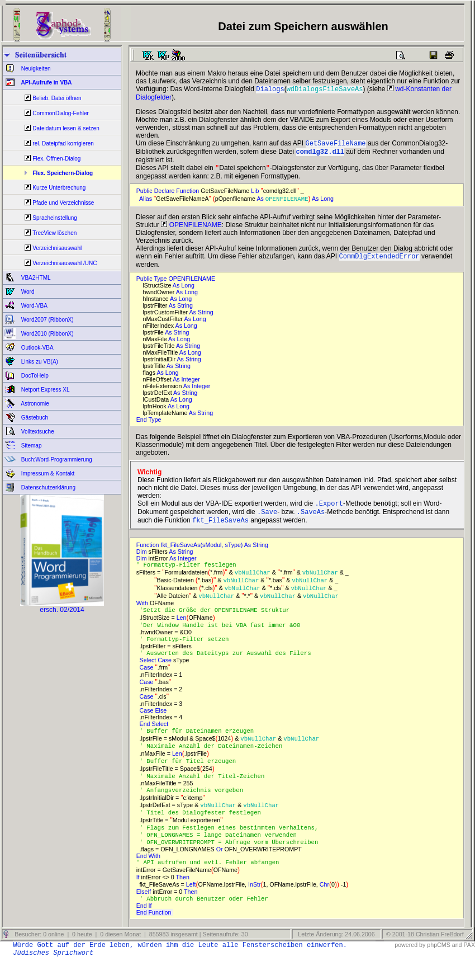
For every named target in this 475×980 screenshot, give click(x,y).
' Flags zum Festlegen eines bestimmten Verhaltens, (232, 844)
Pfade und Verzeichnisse (63, 203)
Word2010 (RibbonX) (47, 334)
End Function (155, 932)
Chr (324, 903)
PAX (469, 964)
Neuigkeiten (35, 69)
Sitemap (30, 446)
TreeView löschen (54, 233)
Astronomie (34, 404)
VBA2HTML (35, 278)
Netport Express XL (44, 390)
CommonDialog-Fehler (61, 113)
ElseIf (145, 911)
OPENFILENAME (287, 203)
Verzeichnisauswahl (57, 248)
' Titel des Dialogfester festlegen (204, 828)
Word (27, 292)
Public (145, 195)
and (457, 964)
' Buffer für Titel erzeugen (191, 775)
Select (149, 672)
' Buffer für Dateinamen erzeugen (200, 743)
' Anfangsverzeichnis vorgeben (195, 805)
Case (165, 672)
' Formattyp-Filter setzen (188, 651)
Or (220, 867)
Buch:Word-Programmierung (56, 460)
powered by (410, 964)
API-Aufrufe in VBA (46, 83)
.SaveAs (311, 519)
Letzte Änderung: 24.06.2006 (335, 954)
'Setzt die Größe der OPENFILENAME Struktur (218, 620)
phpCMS (438, 964)
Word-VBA (34, 306)
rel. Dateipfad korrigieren (63, 143)
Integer (192, 385)
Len (182, 628)
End (142, 425)
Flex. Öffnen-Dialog (56, 159)
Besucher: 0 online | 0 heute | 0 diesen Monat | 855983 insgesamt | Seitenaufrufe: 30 (130, 954)
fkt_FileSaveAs (220, 529)
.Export (329, 510)
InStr (255, 903)
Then (184, 896)
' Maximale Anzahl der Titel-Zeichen (206, 790)
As (261, 203)
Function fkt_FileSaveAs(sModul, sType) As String (204, 554)
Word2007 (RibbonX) (47, 320)
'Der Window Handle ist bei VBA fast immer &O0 (224, 636)
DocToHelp (34, 376)
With (143, 613)
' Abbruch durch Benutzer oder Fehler (204, 918)
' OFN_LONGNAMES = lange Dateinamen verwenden (222, 852)
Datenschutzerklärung (47, 487)
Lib (256, 195)
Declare (165, 195)
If (139, 896)
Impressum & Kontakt (47, 473)
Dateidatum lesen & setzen (66, 128)
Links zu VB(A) (39, 362)
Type (155, 425)
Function (188, 195)
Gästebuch (34, 418)
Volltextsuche (37, 432)
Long (328, 203)
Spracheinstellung (55, 218)
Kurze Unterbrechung (59, 188)
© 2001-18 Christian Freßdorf (425, 954)
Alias (146, 203)
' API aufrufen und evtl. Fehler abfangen (212, 881)
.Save (267, 519)
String (186, 311)
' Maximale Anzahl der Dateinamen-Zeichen (215, 759)
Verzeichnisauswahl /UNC (65, 263)
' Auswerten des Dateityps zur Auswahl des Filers (229, 665)
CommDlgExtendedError (379, 262)
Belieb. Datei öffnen (57, 98)
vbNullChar (253, 582)
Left (191, 903)
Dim (142, 560)
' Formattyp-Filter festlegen (190, 574)
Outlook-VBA (37, 348)
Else (161, 723)
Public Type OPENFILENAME (176, 284)
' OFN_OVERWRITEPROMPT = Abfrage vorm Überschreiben (232, 860)
